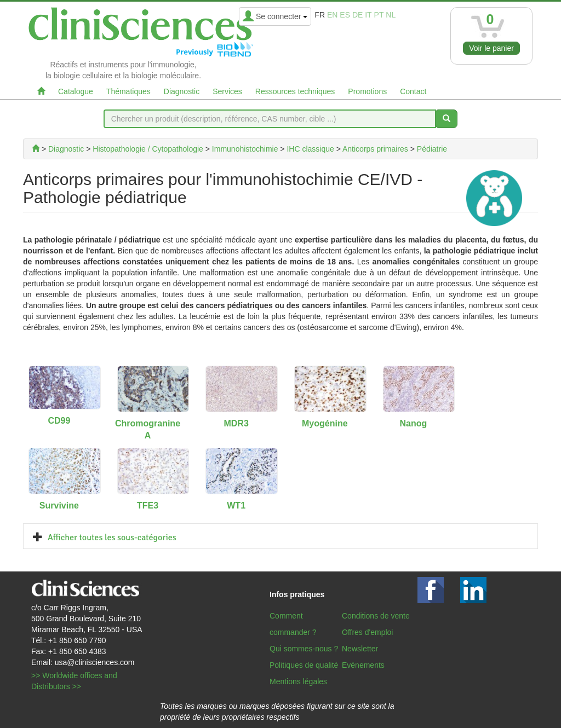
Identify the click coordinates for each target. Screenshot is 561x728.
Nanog (414, 423)
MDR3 (236, 423)
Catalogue (76, 91)
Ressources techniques (295, 91)
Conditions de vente (376, 616)
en (332, 15)
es (345, 15)
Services (227, 91)
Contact (413, 91)
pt (379, 15)
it (368, 15)
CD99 (59, 421)
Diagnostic (182, 91)
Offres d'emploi (367, 632)
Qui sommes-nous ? (304, 649)
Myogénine (325, 423)
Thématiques (128, 91)
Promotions (367, 91)
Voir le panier (491, 48)
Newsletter (360, 649)
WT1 (236, 505)
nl (391, 15)
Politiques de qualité (304, 665)
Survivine (59, 505)
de (357, 15)
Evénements (363, 665)
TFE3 (148, 505)
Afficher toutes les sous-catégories (112, 538)
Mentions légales (298, 681)
